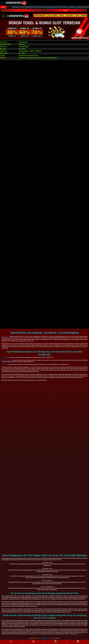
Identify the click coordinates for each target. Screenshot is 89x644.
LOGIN (65, 10)
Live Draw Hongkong (7, 360)
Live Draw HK (5, 364)
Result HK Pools (6, 336)
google (80, 634)
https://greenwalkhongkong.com (44, 638)
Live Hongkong (5, 357)
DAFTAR (22, 10)
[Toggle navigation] (2, 3)
